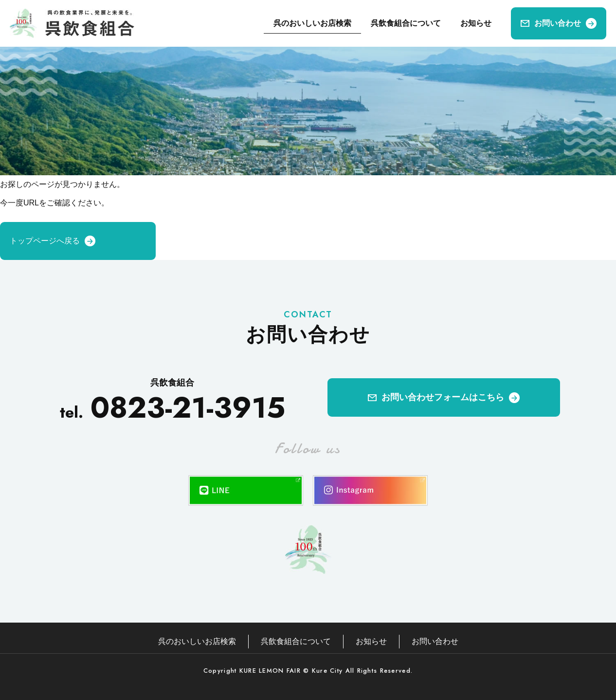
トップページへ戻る (45, 241)
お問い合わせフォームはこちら (443, 397)
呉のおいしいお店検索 (312, 23)
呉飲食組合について (406, 23)
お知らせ (476, 23)
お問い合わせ (558, 23)
